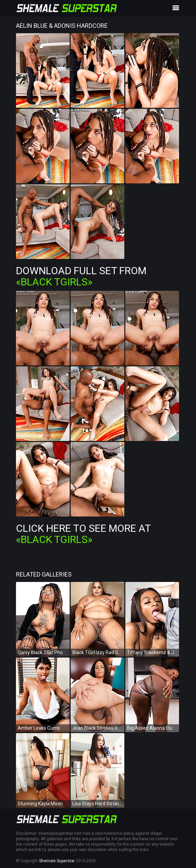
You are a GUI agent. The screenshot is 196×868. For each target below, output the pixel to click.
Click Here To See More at (83, 534)
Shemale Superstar (57, 861)
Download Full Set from (81, 276)
